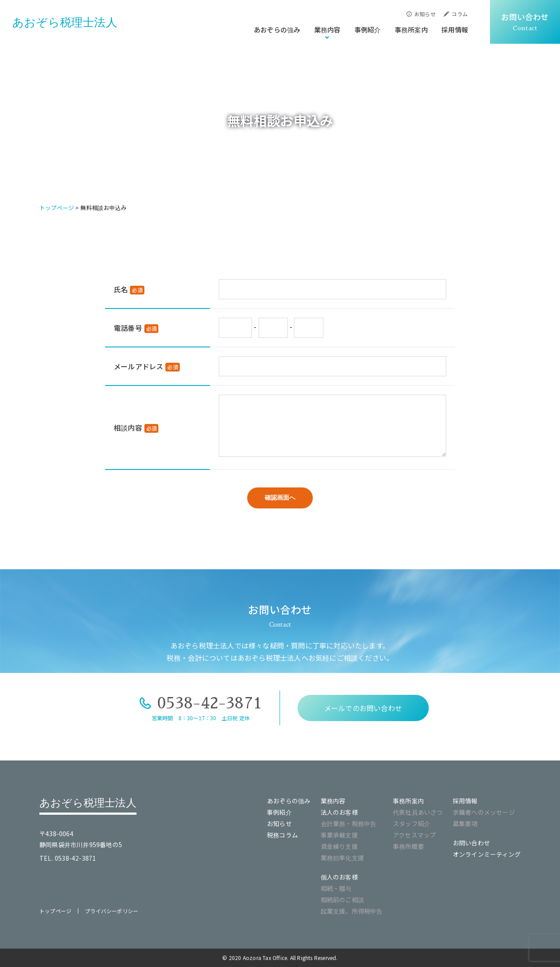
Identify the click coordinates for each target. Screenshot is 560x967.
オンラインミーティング (487, 854)
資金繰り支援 (339, 846)
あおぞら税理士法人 (65, 22)
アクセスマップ (414, 835)
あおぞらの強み (277, 30)
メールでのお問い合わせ (363, 708)
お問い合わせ (471, 843)
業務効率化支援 (342, 858)
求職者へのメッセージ (484, 812)
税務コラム (282, 835)
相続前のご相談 (342, 900)
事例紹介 (368, 30)
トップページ (55, 911)
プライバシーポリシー (112, 911)
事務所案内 (411, 30)
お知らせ (425, 14)
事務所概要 (408, 846)
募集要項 (465, 823)
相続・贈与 (336, 888)
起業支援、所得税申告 (352, 911)
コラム (460, 14)
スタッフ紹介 (411, 823)
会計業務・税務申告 (349, 823)
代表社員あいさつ (418, 812)
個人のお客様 (339, 877)
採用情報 (455, 30)
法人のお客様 (339, 812)
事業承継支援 (339, 835)
